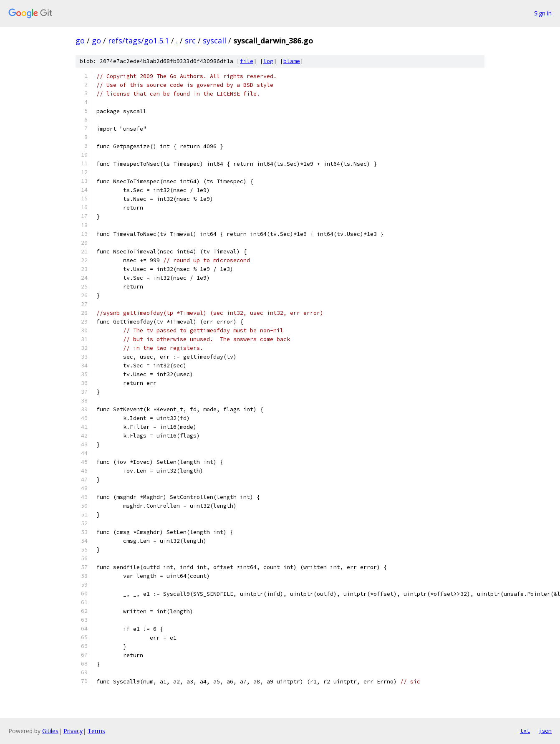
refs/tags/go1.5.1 (139, 40)
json (545, 731)
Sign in (543, 13)
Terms (96, 731)
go (80, 40)
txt (525, 731)
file (247, 61)
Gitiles (50, 731)
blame (292, 61)
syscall (214, 40)
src (190, 40)
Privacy (73, 731)
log (268, 61)
